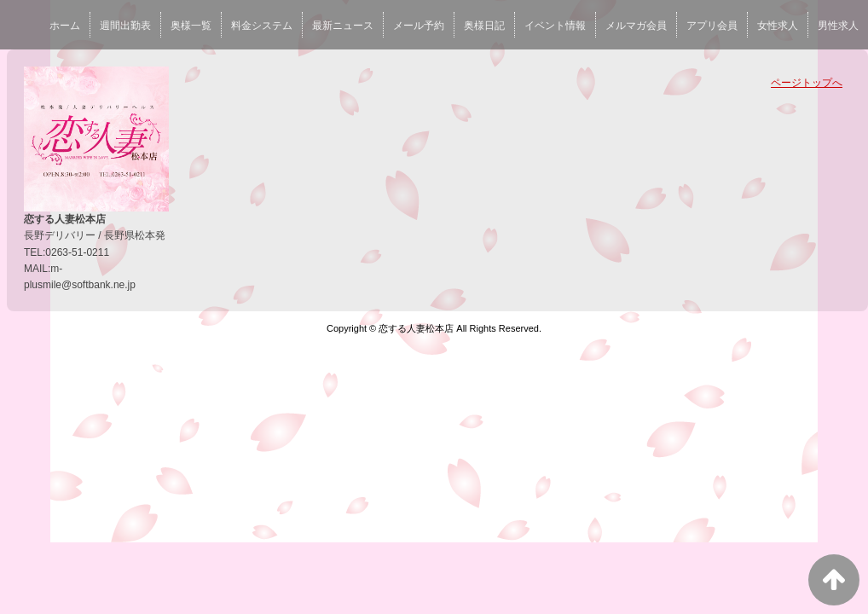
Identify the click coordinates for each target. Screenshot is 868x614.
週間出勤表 (125, 26)
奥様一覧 (191, 26)
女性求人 (778, 26)
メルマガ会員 (636, 26)
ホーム (65, 26)
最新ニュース (343, 26)
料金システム (262, 26)
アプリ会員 (712, 26)
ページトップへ (807, 83)
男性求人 (838, 26)
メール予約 (419, 26)
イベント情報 (555, 26)
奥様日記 (484, 26)
